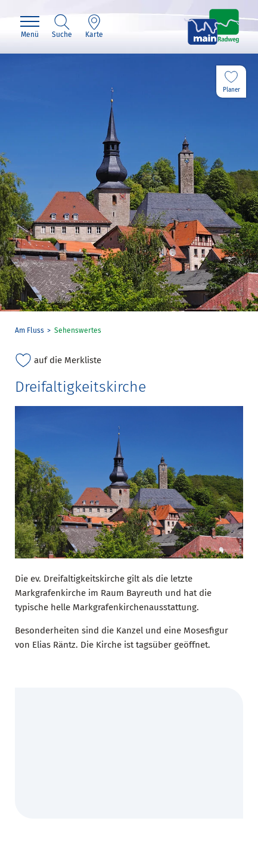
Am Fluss (29, 330)
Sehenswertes (78, 330)
